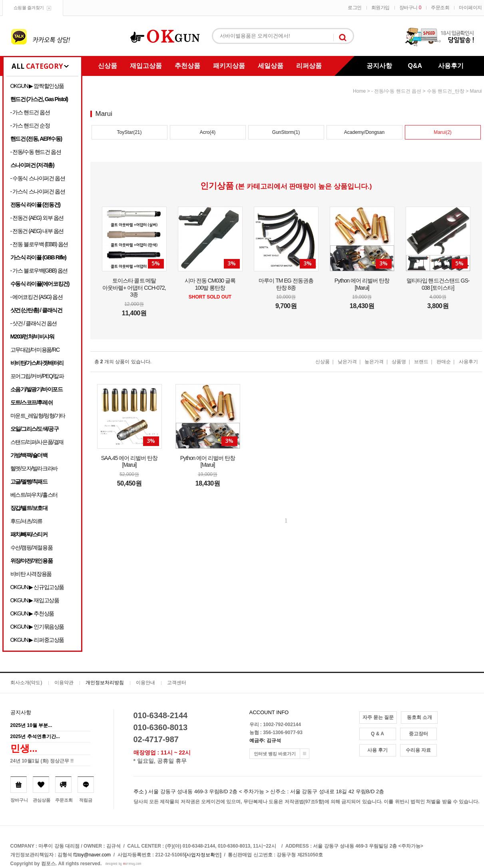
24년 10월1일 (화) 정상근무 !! (42, 761)
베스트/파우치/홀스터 (34, 495)
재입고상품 (146, 66)
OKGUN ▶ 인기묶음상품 (37, 627)
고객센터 (177, 683)
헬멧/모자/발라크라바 (34, 468)
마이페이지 (470, 8)
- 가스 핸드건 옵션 (30, 112)
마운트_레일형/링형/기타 (38, 416)
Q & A (377, 734)
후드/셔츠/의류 (27, 521)
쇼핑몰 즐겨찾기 (29, 8)
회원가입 (380, 8)
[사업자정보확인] (203, 855)
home (359, 91)
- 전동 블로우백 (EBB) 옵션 (39, 244)
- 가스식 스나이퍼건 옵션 (38, 191)
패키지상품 (229, 66)
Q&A (415, 66)
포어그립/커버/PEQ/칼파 (37, 376)
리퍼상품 (309, 66)
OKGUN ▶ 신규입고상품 (37, 587)
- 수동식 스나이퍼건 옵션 (38, 178)
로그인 (355, 8)
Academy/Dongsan (364, 132)
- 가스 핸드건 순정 (30, 125)
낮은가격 (347, 362)
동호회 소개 (419, 717)
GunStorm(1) (286, 132)
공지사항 (379, 66)
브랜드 (421, 362)
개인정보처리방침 (105, 683)
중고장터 (418, 734)
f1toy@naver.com (92, 855)
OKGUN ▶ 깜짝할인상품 (37, 86)
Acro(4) (208, 132)
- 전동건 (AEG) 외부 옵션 (37, 218)
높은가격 (374, 362)
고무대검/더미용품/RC (35, 350)
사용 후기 (377, 750)
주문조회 (440, 8)
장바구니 (410, 8)
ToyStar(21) (129, 132)
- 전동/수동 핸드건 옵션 (36, 152)
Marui (476, 91)
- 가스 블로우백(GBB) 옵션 (39, 271)
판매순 (444, 362)
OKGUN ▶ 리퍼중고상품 (37, 640)
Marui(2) (443, 132)
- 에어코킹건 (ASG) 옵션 (37, 297)
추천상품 (187, 66)
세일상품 (271, 66)
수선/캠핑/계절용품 (32, 547)
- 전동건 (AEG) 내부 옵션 (37, 231)
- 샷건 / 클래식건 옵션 (34, 323)
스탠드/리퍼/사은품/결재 (37, 442)
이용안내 (145, 683)
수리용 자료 (418, 750)
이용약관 (64, 683)
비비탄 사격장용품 (31, 574)
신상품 (108, 66)
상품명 (399, 362)
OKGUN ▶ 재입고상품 (35, 600)
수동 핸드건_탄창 (446, 91)
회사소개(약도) (26, 683)
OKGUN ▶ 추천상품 (32, 613)
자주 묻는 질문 (378, 717)
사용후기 (451, 66)
